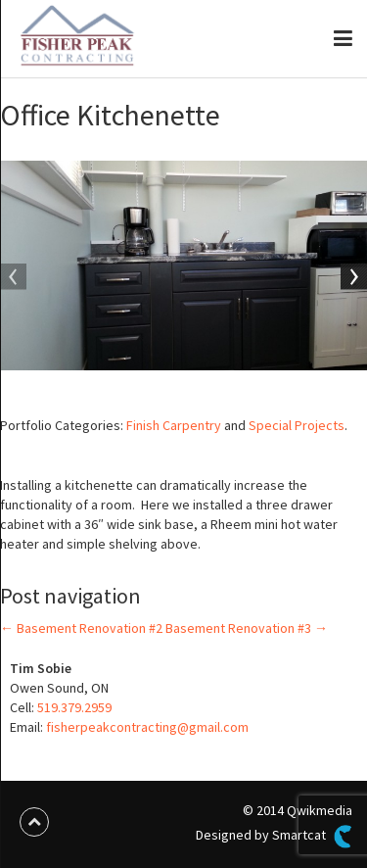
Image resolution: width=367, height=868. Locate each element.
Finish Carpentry (174, 425)
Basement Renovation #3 (247, 628)
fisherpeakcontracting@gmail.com (147, 727)
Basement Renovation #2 (81, 628)
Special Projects (297, 425)
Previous (15, 278)
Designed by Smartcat (274, 837)
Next (352, 278)
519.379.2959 (74, 707)
